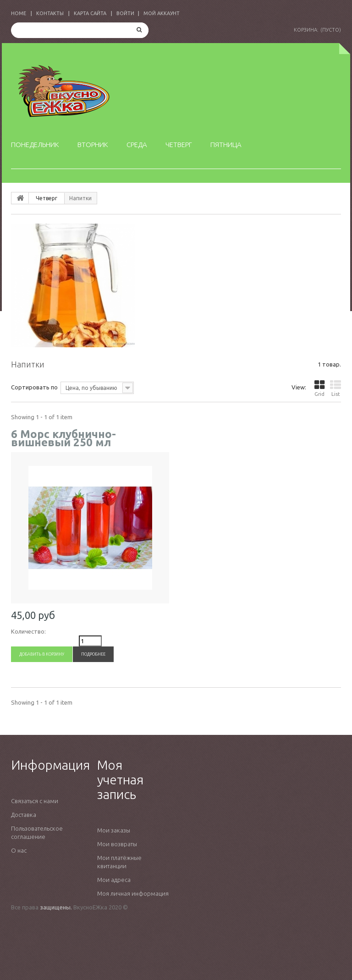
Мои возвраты (117, 844)
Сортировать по (34, 387)
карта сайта (90, 13)
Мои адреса (114, 880)
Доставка (24, 815)
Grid (319, 388)
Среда (137, 145)
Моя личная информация (133, 893)
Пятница (226, 145)
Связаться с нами (35, 801)
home (19, 13)
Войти (125, 13)
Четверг (179, 145)
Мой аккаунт (162, 13)
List (335, 388)
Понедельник (35, 145)
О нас (19, 850)
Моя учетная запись (120, 780)
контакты (50, 13)
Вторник (93, 145)
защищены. (56, 907)
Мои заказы (114, 830)
